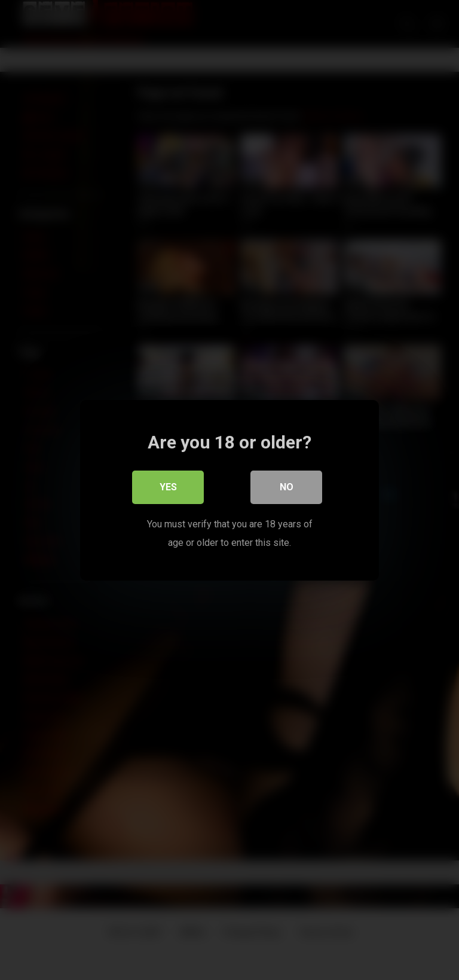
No (287, 487)
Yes (168, 487)
